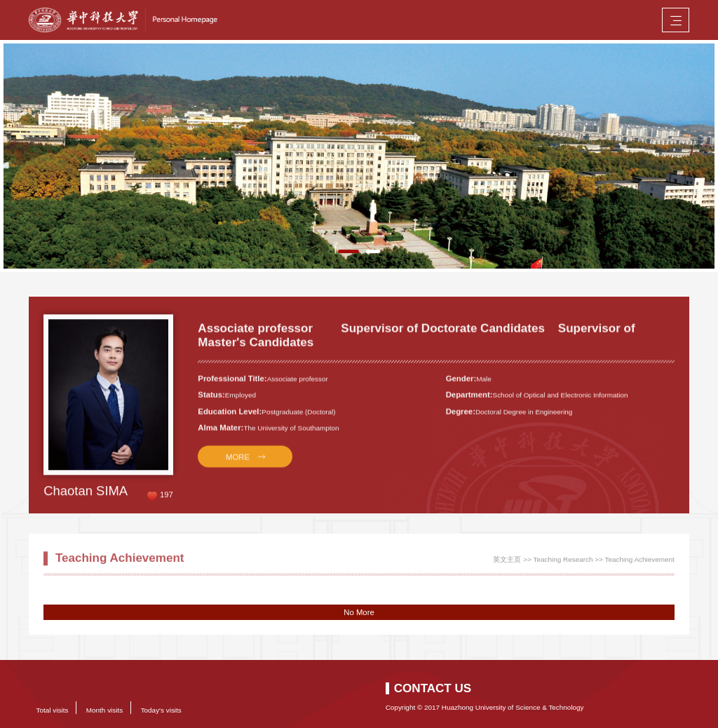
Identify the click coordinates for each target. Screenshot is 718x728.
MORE (238, 464)
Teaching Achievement (639, 562)
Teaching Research (563, 562)
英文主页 (507, 562)
